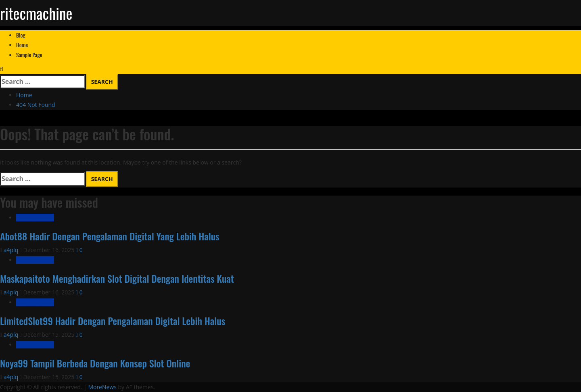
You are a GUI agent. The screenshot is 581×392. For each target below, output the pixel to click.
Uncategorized (35, 218)
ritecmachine (36, 13)
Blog (21, 35)
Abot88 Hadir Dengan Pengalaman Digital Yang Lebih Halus (110, 236)
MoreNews (102, 387)
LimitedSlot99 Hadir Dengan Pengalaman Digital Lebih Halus (113, 321)
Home (22, 45)
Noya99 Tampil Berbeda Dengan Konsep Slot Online (95, 363)
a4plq (12, 250)
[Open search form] (2, 69)
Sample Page (29, 55)
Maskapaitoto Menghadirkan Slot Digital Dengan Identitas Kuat (117, 278)
